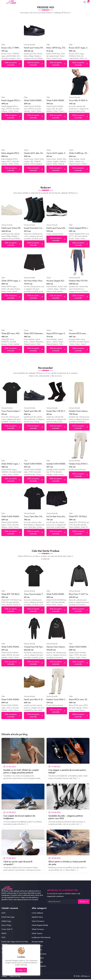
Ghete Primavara (38, 930)
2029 (3, 914)
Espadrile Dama (38, 918)
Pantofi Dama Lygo (8, 918)
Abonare (84, 902)
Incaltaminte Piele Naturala (41, 938)
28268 (4, 934)
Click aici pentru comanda (12, 64)
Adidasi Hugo (6, 922)
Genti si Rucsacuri (38, 922)
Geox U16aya (6, 926)
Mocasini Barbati (38, 942)
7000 (3, 938)
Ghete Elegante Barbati (40, 926)
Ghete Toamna (37, 934)
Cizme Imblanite (38, 914)
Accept (21, 972)
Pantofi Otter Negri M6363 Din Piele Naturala (15, 944)
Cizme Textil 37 (7, 930)
